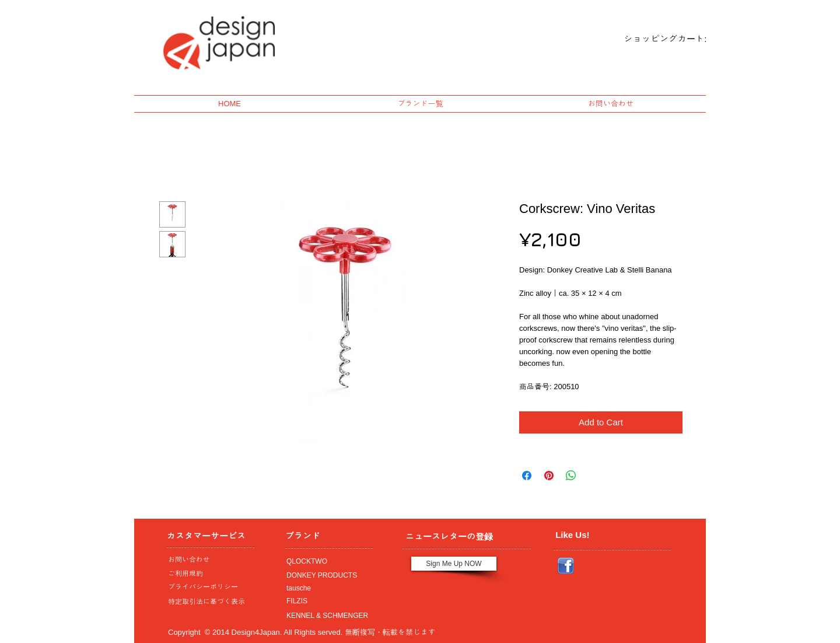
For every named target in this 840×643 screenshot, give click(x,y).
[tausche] (326, 588)
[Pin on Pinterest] (549, 476)
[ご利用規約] (210, 574)
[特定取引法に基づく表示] (208, 602)
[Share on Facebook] (527, 476)
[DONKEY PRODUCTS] (326, 575)
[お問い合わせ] (208, 560)
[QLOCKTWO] (326, 561)
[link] (655, 39)
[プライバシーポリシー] (208, 587)
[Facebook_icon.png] (566, 566)
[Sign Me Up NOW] (454, 564)
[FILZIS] (326, 601)
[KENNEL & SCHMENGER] (326, 616)
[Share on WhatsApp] (571, 476)
